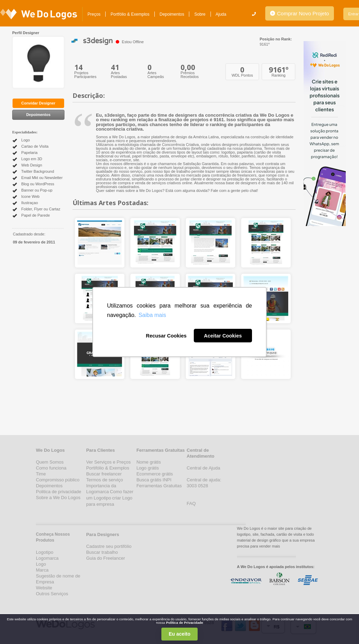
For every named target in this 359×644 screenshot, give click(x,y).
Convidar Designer (38, 103)
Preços (94, 14)
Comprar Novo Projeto (300, 13)
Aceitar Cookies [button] (223, 336)
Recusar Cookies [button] (166, 336)
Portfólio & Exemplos (130, 14)
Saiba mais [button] (152, 315)
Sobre (200, 14)
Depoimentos (172, 14)
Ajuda (221, 14)
